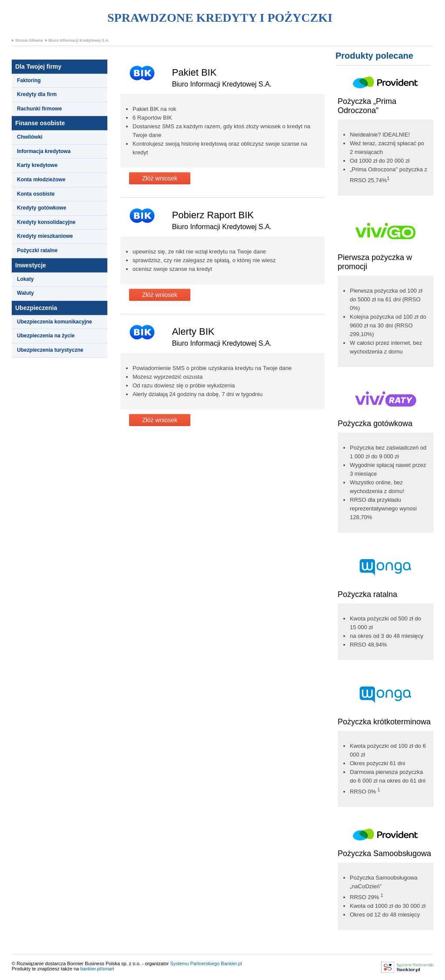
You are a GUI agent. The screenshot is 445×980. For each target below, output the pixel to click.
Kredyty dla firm (37, 94)
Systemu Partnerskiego (195, 963)
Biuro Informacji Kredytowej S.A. (79, 40)
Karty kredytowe (37, 165)
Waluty (25, 293)
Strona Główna (29, 40)
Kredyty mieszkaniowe (45, 236)
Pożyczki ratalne (37, 250)
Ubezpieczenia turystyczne (50, 350)
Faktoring (29, 80)
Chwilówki (30, 137)
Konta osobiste (36, 194)
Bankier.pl (231, 963)
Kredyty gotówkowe (42, 208)
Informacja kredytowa (44, 151)
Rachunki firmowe (39, 109)
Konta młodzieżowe (41, 180)
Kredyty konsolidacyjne (46, 222)
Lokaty (25, 279)
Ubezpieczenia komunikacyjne (55, 322)
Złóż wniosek (160, 178)
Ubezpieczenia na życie (46, 336)
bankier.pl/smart (97, 969)
